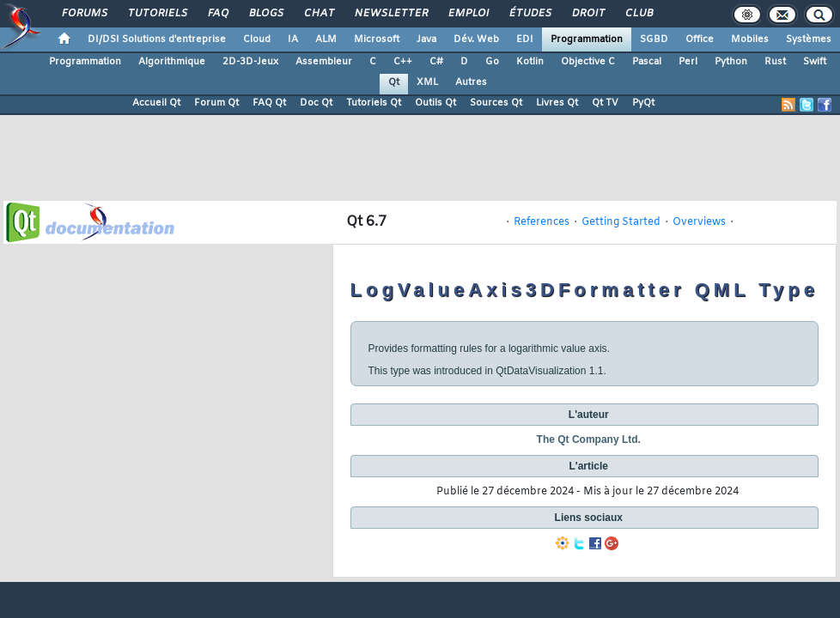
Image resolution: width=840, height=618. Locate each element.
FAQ (217, 14)
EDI (525, 39)
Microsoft (377, 39)
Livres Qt (557, 103)
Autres (471, 82)
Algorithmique (172, 62)
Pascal (647, 62)
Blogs (265, 14)
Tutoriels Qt (374, 103)
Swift (815, 62)
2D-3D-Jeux (250, 62)
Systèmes (809, 39)
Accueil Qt (156, 103)
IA (293, 39)
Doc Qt (316, 103)
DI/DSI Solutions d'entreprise (157, 39)
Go (492, 62)
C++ (403, 62)
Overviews (699, 222)
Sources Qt (496, 103)
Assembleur (324, 62)
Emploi (468, 14)
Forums (84, 14)
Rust (775, 62)
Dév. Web (476, 39)
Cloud (257, 39)
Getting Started (621, 222)
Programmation (587, 39)
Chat (318, 14)
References (542, 222)
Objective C (588, 62)
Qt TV (605, 103)
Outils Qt (435, 103)
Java (426, 39)
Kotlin (530, 62)
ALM (326, 39)
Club (638, 14)
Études (530, 14)
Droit (587, 14)
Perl (688, 62)
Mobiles (750, 39)
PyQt (643, 103)
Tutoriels (157, 14)
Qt (394, 82)
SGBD (654, 39)
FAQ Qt (269, 103)
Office (700, 39)
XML (427, 82)
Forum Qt (216, 103)
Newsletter (390, 14)
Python (731, 62)
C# (436, 62)
